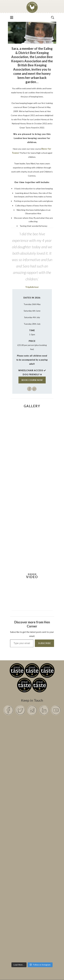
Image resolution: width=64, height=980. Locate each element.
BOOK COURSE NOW (32, 380)
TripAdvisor (32, 287)
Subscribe (44, 643)
